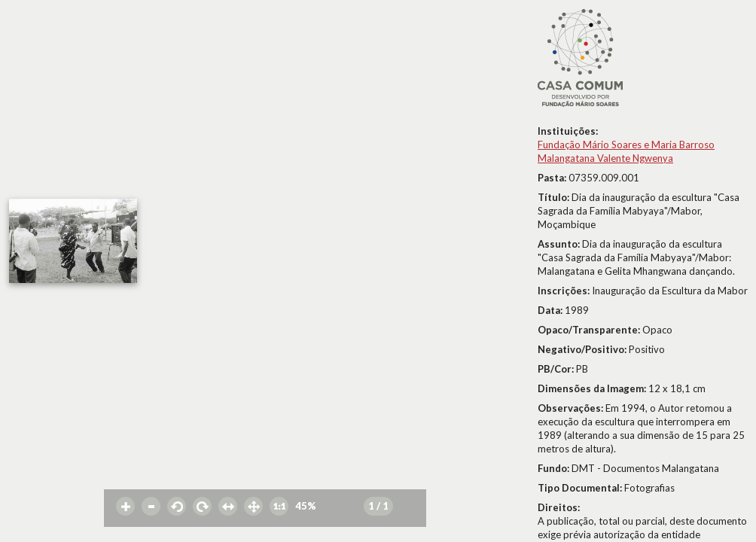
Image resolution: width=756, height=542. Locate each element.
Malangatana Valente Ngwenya (605, 158)
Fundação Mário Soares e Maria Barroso (626, 145)
